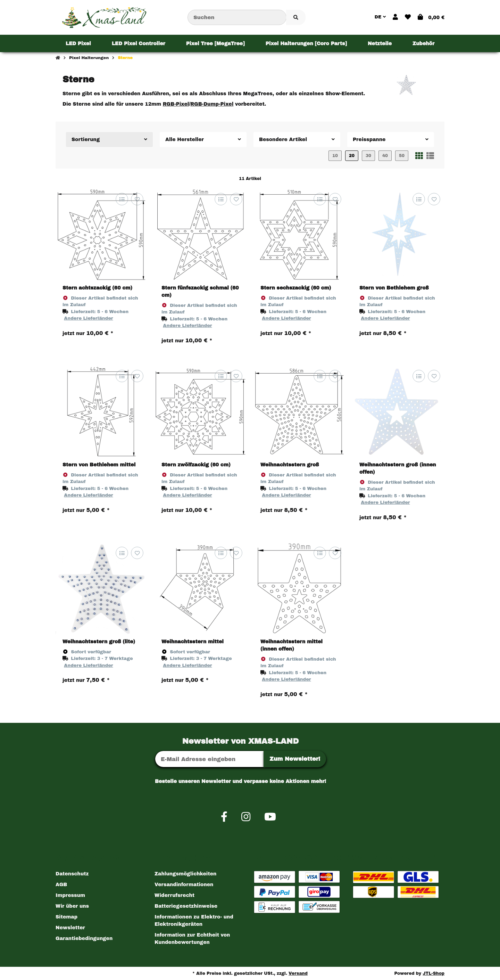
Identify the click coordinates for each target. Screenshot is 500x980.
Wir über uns (72, 906)
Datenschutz (72, 874)
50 (402, 156)
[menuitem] (78, 43)
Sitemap (66, 917)
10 (335, 156)
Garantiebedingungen (84, 938)
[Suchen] (237, 18)
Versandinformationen (184, 885)
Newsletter (70, 928)
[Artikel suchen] (296, 18)
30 (368, 156)
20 (352, 156)
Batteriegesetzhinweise (186, 906)
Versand (298, 973)
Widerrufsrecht (174, 895)
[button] (395, 17)
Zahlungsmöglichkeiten (185, 874)
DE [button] (380, 17)
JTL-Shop (434, 973)
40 (385, 156)
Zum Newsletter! (295, 759)
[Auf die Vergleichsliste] (122, 199)
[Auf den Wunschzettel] (137, 199)
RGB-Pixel (176, 104)
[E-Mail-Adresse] (209, 759)
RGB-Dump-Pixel (212, 104)
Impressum (70, 895)
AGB (61, 885)
